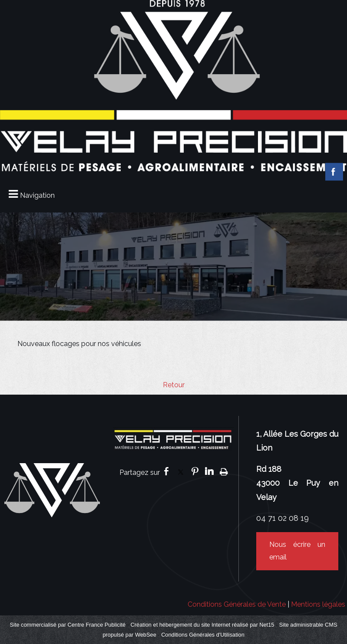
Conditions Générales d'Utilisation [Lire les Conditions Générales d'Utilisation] (203, 635)
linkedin (209, 471)
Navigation (37, 195)
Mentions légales (318, 604)
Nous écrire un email (297, 551)
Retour (174, 385)
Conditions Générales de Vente (237, 604)
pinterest (195, 471)
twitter (181, 471)
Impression (224, 471)
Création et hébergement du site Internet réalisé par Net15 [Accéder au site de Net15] (203, 625)
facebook (166, 471)
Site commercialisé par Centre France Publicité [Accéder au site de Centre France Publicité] (68, 625)
